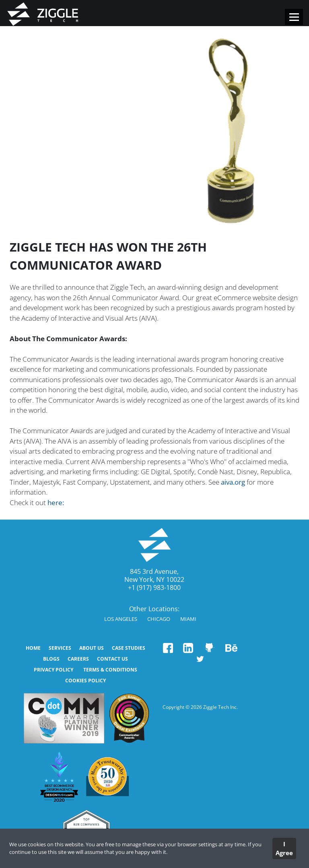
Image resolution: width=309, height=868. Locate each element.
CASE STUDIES (129, 648)
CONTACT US (112, 659)
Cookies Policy (85, 681)
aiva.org (233, 482)
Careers (78, 659)
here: (56, 503)
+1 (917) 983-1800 (154, 588)
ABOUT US (92, 648)
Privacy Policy (54, 670)
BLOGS (51, 659)
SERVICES (60, 648)
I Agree (284, 849)
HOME (33, 648)
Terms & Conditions (110, 670)
